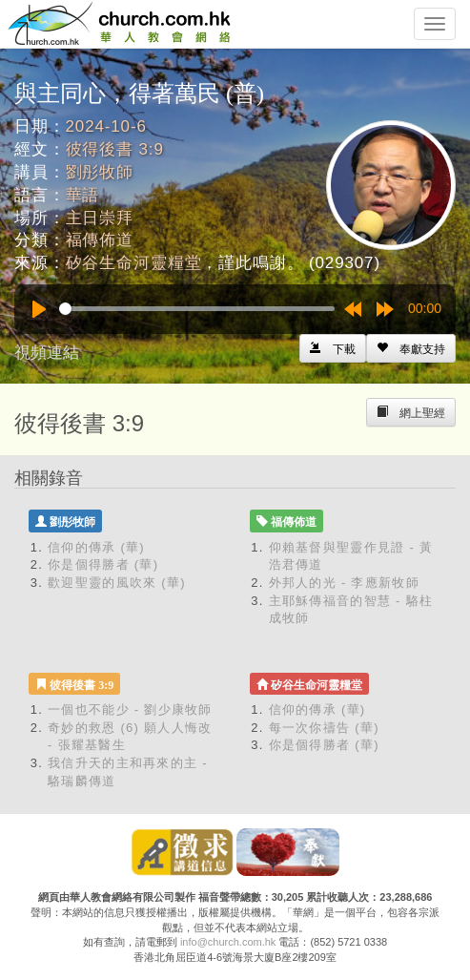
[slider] (197, 309)
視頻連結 (47, 353)
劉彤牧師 (100, 172)
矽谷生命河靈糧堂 (134, 263)
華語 (83, 195)
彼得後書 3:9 (115, 149)
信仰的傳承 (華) (96, 547)
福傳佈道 (100, 240)
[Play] (39, 309)
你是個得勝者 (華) (103, 564)
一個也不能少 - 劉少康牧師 (130, 709)
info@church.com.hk (228, 942)
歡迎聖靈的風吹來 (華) (117, 583)
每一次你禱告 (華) (324, 728)
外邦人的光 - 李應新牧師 (344, 583)
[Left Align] (411, 348)
